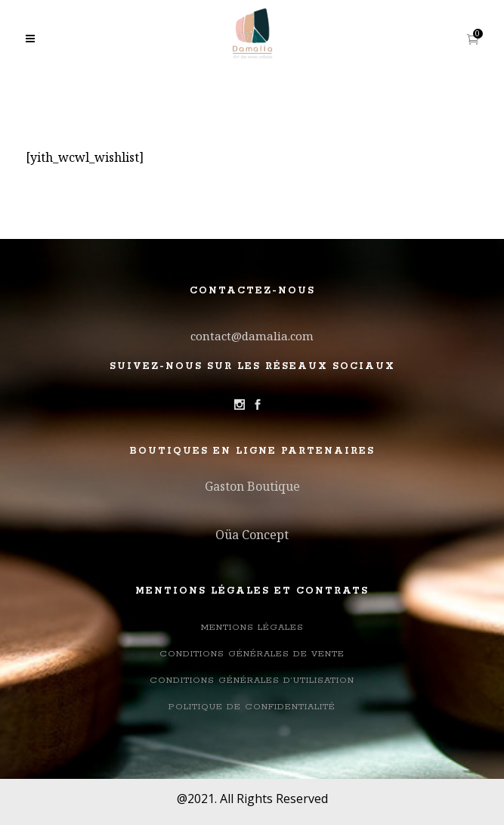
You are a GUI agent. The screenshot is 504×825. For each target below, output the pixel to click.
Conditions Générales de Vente (252, 654)
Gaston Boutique (252, 486)
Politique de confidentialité (252, 707)
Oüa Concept (252, 535)
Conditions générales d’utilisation (252, 680)
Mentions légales (252, 627)
